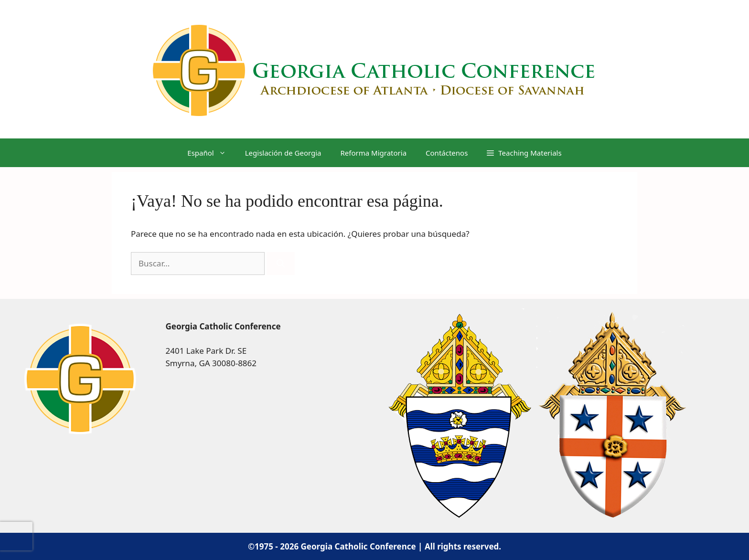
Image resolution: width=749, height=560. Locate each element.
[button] (524, 153)
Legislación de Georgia (283, 153)
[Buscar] (281, 264)
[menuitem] (206, 153)
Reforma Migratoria (374, 153)
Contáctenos (447, 153)
